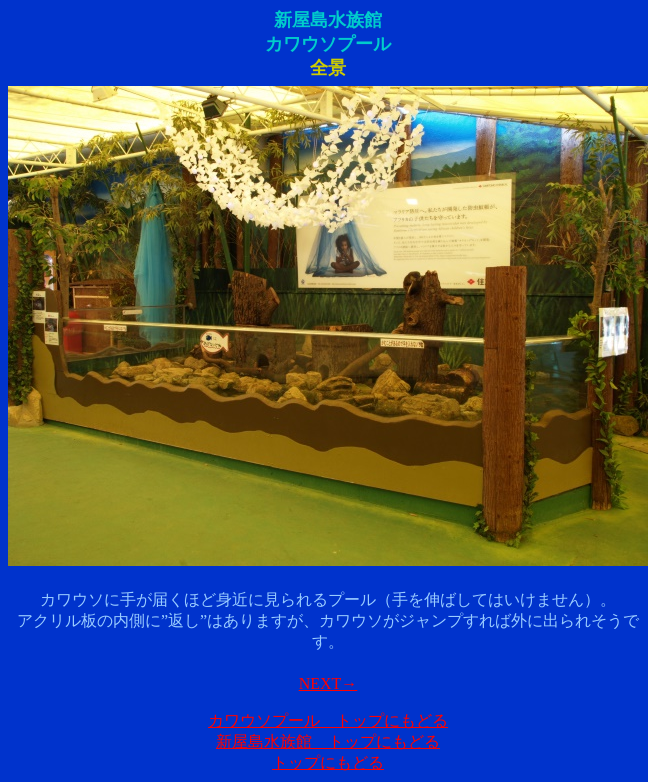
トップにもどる (328, 762)
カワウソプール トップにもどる (328, 720)
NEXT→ (328, 683)
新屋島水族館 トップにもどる (328, 741)
